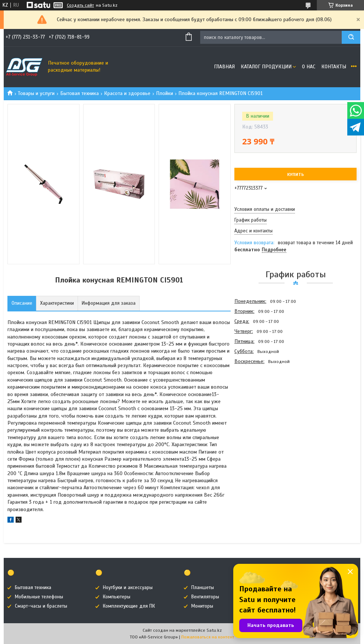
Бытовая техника (79, 93)
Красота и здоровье (127, 93)
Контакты (334, 67)
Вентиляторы (205, 597)
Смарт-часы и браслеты (41, 606)
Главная (224, 67)
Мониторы (202, 606)
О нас (309, 67)
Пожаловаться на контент (208, 637)
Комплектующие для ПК (129, 606)
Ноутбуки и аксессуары (128, 588)
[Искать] (351, 37)
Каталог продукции (266, 67)
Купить (295, 174)
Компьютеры (117, 597)
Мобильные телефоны (39, 597)
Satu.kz (214, 630)
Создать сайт (80, 5)
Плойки (165, 93)
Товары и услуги (36, 93)
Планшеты (203, 588)
